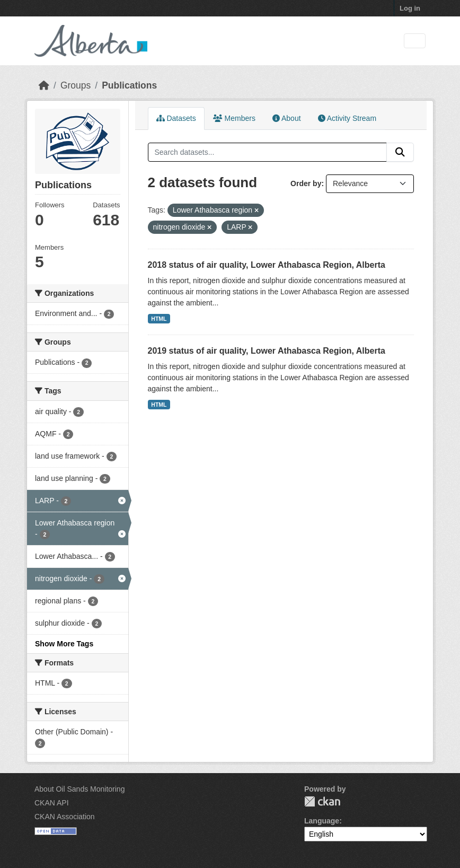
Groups (76, 85)
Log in (410, 8)
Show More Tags (64, 644)
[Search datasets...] (268, 152)
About (287, 118)
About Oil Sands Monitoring (79, 789)
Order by (306, 183)
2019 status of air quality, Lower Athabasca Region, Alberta (267, 351)
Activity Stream (347, 118)
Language (322, 821)
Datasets (176, 118)
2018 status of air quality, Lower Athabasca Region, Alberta (267, 265)
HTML (159, 319)
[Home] (44, 85)
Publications (129, 85)
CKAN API (52, 803)
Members (234, 118)
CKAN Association (65, 817)
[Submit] (400, 152)
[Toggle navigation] (415, 41)
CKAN (322, 801)
